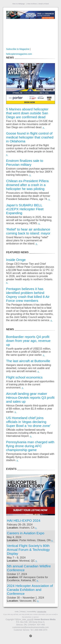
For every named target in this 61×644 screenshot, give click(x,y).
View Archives (32, 4)
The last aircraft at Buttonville (28, 361)
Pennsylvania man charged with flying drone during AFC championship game (30, 446)
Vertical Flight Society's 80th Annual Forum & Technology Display (28, 550)
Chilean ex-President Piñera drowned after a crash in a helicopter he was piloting (27, 185)
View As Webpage (19, 4)
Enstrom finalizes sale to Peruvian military (25, 163)
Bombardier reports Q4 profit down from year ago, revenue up (28, 341)
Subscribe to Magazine (18, 49)
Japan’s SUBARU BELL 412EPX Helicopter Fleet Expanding (25, 209)
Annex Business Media (45, 619)
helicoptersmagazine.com (19, 54)
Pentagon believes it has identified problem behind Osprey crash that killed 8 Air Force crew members (28, 295)
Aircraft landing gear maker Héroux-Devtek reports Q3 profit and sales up (30, 398)
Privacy (23, 612)
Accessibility (31, 612)
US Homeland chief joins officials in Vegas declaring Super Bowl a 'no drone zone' (28, 422)
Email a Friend (44, 4)
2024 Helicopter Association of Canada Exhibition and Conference (30, 590)
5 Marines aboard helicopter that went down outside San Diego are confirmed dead (27, 113)
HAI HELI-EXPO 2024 (24, 520)
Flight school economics (24, 377)
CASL (17, 612)
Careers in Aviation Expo (26, 533)
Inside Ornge (16, 260)
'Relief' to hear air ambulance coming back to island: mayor (28, 231)
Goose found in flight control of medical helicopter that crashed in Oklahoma (30, 137)
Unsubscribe (42, 612)
